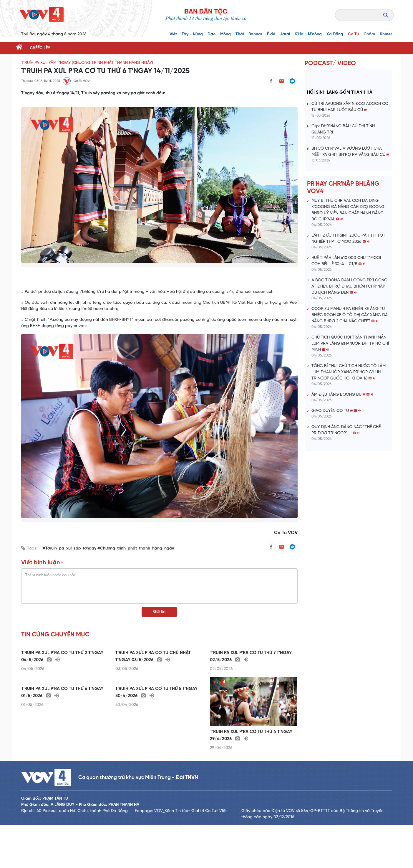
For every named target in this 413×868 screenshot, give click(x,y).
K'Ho (299, 34)
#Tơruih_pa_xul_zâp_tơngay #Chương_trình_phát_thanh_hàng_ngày (108, 548)
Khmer (386, 34)
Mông (225, 34)
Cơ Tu (353, 34)
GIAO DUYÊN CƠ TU (336, 411)
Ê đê (271, 34)
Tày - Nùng (192, 34)
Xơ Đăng (335, 34)
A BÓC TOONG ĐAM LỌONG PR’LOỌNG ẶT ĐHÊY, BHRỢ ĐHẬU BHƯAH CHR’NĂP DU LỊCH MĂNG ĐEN (349, 287)
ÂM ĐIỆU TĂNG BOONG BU (342, 395)
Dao (212, 34)
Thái (240, 34)
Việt (173, 34)
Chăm (369, 34)
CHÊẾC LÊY (40, 48)
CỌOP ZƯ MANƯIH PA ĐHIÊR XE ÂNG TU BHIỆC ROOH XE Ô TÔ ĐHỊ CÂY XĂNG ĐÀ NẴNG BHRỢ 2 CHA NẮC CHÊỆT (350, 315)
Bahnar (255, 34)
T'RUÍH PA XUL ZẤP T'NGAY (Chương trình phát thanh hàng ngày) (87, 63)
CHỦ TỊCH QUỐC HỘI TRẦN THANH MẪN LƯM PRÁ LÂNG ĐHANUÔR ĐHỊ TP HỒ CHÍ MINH (350, 344)
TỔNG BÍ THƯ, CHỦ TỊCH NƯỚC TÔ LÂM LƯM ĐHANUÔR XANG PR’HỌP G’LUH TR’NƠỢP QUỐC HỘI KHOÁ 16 (349, 372)
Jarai (285, 34)
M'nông (315, 34)
